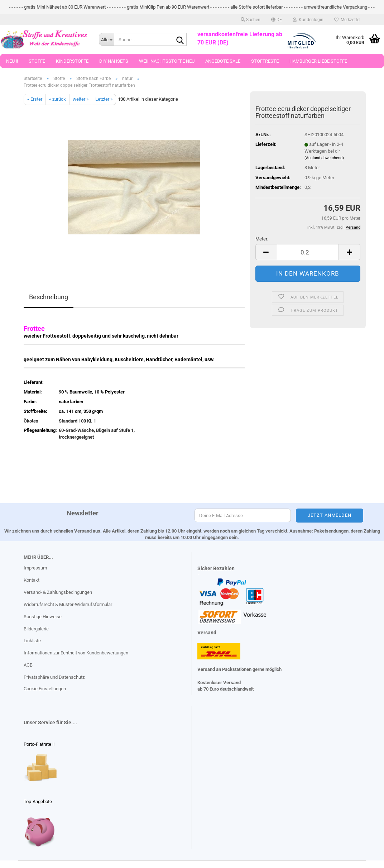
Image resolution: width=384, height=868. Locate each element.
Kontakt (32, 580)
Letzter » (104, 99)
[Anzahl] (308, 252)
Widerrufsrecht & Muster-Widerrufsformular (68, 604)
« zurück (57, 99)
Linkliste (32, 641)
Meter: (262, 239)
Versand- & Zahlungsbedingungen (58, 592)
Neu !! (12, 61)
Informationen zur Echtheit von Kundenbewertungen (76, 653)
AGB (28, 665)
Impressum (35, 568)
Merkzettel (347, 20)
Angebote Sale (223, 61)
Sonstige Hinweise (43, 617)
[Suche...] (106, 39)
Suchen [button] (251, 20)
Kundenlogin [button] (308, 20)
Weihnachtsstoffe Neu (167, 61)
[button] (277, 20)
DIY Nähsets (114, 61)
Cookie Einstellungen (45, 689)
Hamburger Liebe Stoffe (318, 61)
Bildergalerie (36, 629)
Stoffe (37, 61)
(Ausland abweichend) (324, 158)
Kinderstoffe (72, 61)
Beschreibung (49, 297)
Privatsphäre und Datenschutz (54, 677)
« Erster (35, 99)
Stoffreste (265, 61)
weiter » (81, 99)
